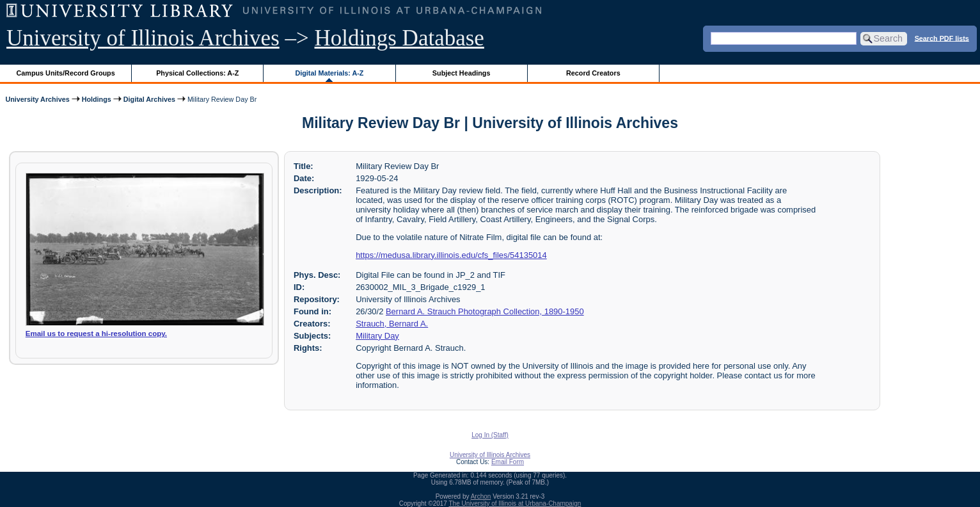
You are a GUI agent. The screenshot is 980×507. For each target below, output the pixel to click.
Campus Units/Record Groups (66, 73)
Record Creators (593, 73)
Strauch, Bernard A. (392, 324)
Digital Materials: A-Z (329, 73)
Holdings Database (399, 38)
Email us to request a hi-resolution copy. (96, 334)
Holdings (97, 99)
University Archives (37, 99)
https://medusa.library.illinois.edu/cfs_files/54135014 (451, 255)
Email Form (508, 462)
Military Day (377, 336)
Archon (481, 496)
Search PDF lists (942, 38)
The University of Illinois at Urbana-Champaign (515, 503)
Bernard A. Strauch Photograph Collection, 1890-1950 (485, 311)
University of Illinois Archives (143, 38)
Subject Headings (462, 73)
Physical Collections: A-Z (197, 73)
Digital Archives (149, 99)
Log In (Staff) (490, 435)
